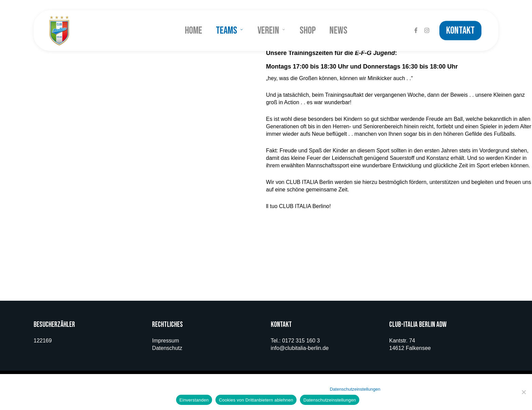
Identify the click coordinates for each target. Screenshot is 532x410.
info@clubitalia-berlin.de (300, 348)
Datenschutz (167, 348)
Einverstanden (194, 400)
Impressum (165, 341)
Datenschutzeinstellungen (355, 389)
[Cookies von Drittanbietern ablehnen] (524, 392)
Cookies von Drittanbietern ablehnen (256, 400)
